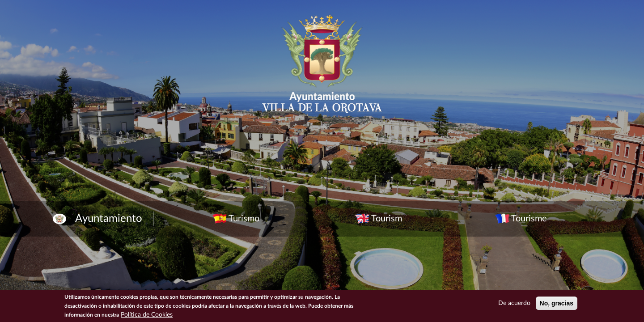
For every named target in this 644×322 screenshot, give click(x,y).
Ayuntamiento (109, 219)
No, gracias (557, 303)
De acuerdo (514, 303)
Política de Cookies (147, 315)
